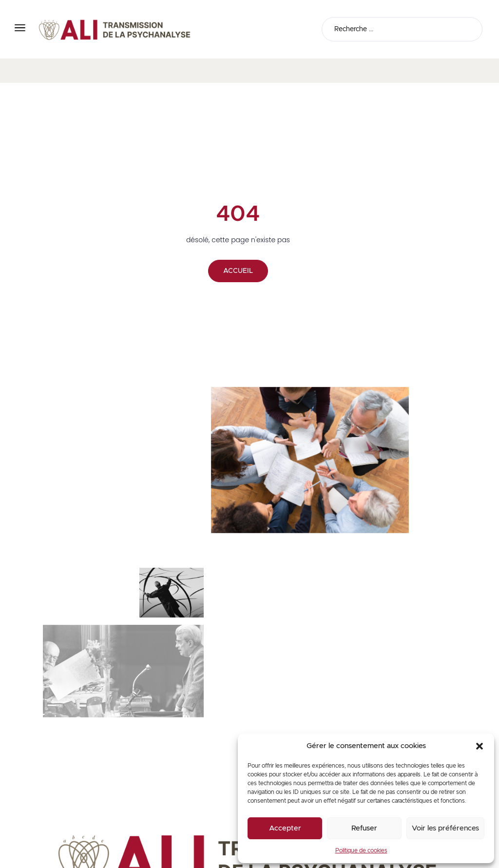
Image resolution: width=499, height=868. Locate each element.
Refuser (364, 828)
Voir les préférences (445, 828)
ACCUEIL (238, 271)
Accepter (285, 828)
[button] (480, 746)
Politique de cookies (361, 850)
